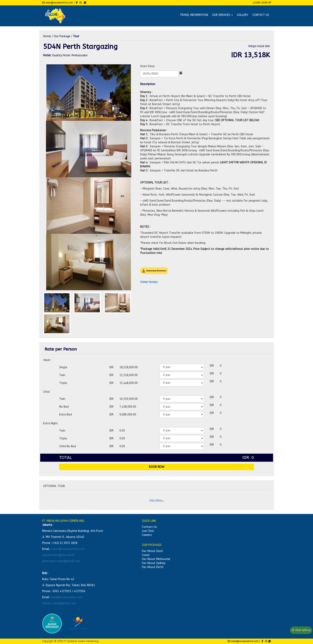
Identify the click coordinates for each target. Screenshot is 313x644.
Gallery (243, 15)
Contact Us (261, 15)
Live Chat (148, 531)
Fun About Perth (153, 567)
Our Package (62, 36)
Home (47, 36)
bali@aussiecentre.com (67, 597)
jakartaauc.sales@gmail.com (61, 561)
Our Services (222, 15)
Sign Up (267, 3)
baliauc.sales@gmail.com (59, 603)
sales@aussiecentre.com (68, 549)
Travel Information (194, 15)
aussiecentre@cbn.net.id (58, 555)
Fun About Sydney (154, 563)
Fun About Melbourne (156, 559)
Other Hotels (149, 282)
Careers (147, 535)
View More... (156, 500)
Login (256, 3)
